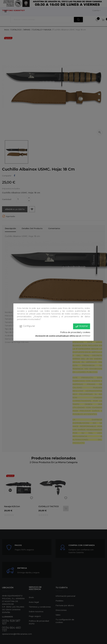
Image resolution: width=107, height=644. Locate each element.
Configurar (27, 326)
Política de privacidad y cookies (75, 332)
